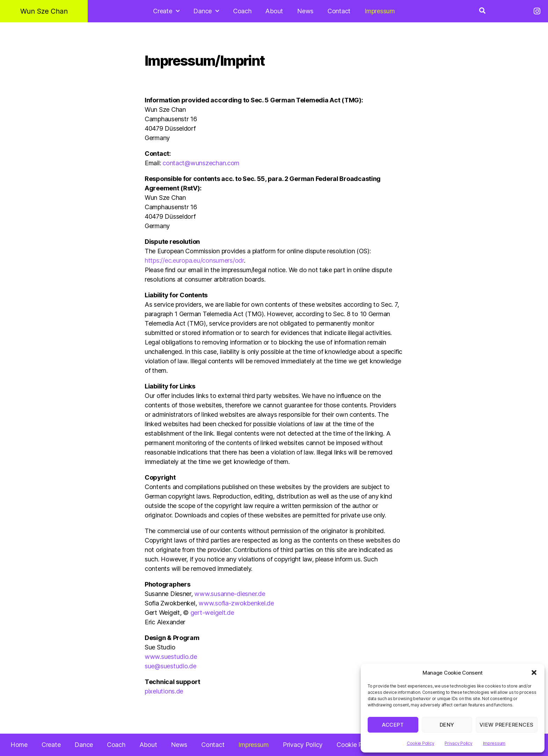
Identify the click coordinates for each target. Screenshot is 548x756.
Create (166, 11)
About (274, 11)
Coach (242, 11)
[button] (534, 673)
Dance (206, 11)
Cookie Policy (421, 743)
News (305, 11)
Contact (339, 11)
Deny (447, 725)
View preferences (507, 725)
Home (19, 745)
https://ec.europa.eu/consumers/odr (194, 260)
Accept (393, 725)
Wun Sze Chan (44, 11)
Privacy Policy (458, 743)
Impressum (494, 743)
